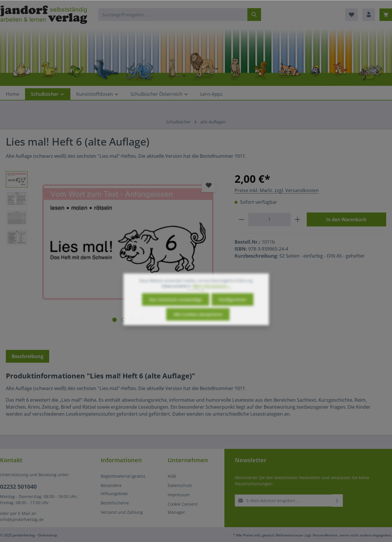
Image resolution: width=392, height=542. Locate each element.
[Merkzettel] (351, 15)
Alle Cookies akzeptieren (198, 325)
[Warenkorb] (386, 15)
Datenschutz (180, 485)
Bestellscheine (115, 503)
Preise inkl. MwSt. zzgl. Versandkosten (277, 190)
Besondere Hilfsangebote (114, 489)
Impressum (179, 495)
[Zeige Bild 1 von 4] (115, 320)
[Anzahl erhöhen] (298, 219)
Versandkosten (325, 535)
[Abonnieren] (337, 501)
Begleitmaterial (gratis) (123, 476)
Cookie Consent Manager (183, 508)
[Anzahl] (269, 219)
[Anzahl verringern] (241, 219)
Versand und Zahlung (122, 512)
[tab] (28, 356)
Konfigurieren (233, 310)
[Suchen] (254, 15)
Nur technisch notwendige (176, 310)
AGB (172, 476)
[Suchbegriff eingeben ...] (173, 15)
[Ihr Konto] (369, 15)
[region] (114, 254)
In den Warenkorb (346, 219)
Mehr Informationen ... (212, 296)
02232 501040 (18, 487)
